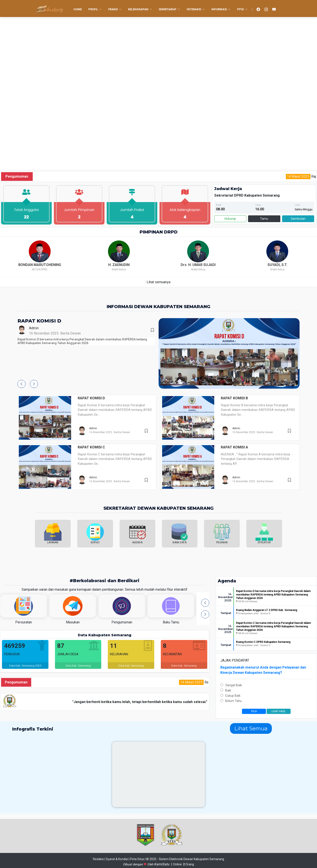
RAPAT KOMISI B (234, 398)
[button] (21, 384)
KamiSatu (162, 864)
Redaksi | (99, 859)
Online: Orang (183, 864)
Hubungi (230, 219)
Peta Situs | (138, 859)
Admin (34, 328)
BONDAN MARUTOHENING (40, 265)
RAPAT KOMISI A (234, 447)
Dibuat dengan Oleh (139, 864)
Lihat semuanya (158, 282)
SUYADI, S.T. (277, 265)
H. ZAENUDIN (119, 265)
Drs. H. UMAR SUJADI (198, 265)
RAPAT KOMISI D (39, 321)
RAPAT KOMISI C (91, 447)
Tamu (264, 219)
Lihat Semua (251, 728)
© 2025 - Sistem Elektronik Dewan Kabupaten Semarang (185, 859)
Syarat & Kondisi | (118, 859)
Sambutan (298, 219)
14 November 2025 (225, 597)
